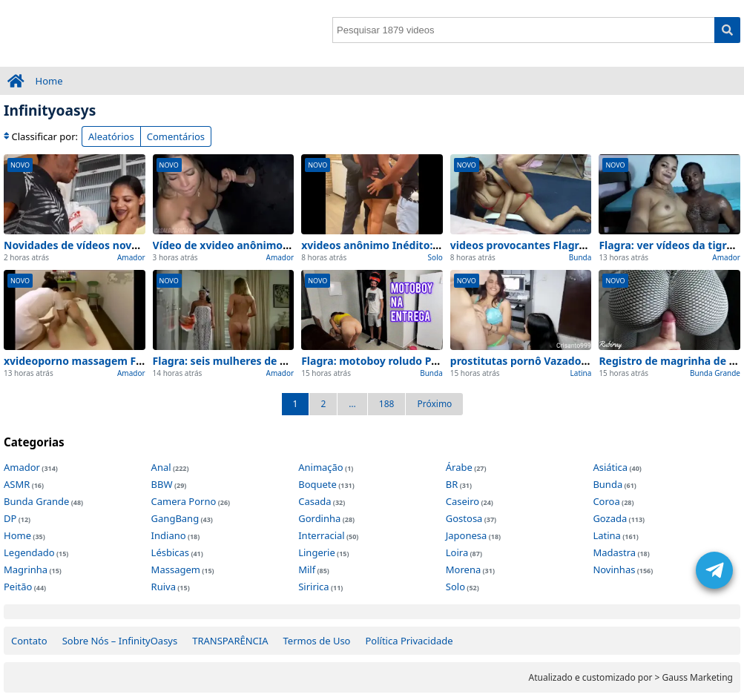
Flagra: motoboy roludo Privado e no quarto (414, 361)
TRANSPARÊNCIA (230, 641)
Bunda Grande (715, 373)
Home (49, 81)
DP (10, 518)
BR (452, 484)
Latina (581, 373)
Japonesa (467, 535)
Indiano (169, 535)
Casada (315, 501)
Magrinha (26, 569)
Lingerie (317, 552)
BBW (162, 484)
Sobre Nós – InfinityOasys (120, 641)
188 (387, 404)
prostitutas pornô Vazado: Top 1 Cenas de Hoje (570, 361)
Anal (161, 467)
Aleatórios (111, 136)
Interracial (321, 535)
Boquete (317, 484)
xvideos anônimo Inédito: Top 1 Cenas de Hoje (419, 245)
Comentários (176, 136)
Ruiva (164, 587)
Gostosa (464, 518)
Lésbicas (170, 552)
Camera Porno (184, 501)
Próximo (434, 404)
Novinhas (614, 569)
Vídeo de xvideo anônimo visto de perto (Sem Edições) (292, 245)
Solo (435, 257)
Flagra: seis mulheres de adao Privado (250, 361)
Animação (321, 467)
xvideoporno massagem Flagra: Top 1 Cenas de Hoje (137, 361)
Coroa (606, 501)
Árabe (459, 467)
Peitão (18, 587)
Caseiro (462, 501)
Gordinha (319, 518)
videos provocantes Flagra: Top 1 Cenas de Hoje (572, 245)
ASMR (17, 484)
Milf (307, 569)
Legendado (29, 552)
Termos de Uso (317, 641)
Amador (131, 257)
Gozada (610, 518)
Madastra (614, 552)
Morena (463, 569)
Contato (29, 641)
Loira (457, 552)
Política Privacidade (409, 641)
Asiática (610, 467)
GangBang (175, 518)
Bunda (580, 257)
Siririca (313, 587)
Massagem (176, 569)
